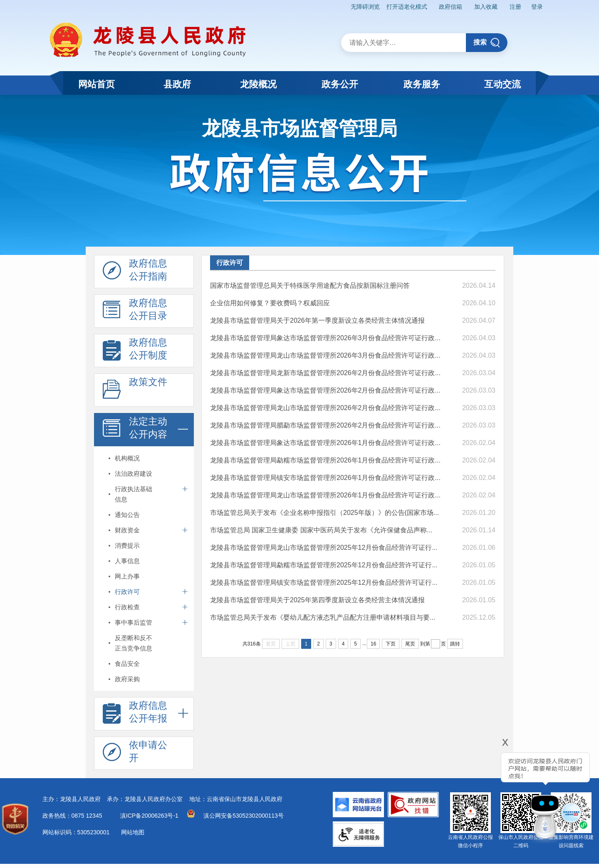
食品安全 (127, 664)
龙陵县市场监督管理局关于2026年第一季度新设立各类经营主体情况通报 (317, 320)
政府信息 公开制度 (135, 351)
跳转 (455, 644)
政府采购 (127, 679)
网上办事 (127, 576)
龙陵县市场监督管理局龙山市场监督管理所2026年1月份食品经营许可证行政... (325, 495)
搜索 (487, 43)
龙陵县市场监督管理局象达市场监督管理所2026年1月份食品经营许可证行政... (325, 443)
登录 (537, 7)
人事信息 (127, 561)
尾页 (410, 644)
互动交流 (502, 84)
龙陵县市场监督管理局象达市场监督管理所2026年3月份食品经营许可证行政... (325, 338)
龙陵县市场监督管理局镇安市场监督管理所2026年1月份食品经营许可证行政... (325, 478)
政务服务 (422, 84)
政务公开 (340, 84)
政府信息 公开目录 (135, 312)
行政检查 (127, 607)
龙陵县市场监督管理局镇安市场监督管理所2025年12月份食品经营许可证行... (324, 582)
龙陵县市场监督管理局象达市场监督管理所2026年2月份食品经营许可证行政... (325, 390)
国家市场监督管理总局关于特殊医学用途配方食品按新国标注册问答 (310, 286)
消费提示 (127, 545)
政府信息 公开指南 (135, 272)
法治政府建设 (134, 474)
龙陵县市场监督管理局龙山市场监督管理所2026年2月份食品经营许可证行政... (325, 408)
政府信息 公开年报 (135, 714)
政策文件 (135, 391)
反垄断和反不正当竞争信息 (134, 643)
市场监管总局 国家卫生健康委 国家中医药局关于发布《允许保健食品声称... (321, 530)
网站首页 (97, 84)
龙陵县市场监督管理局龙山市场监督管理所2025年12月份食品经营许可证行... (324, 548)
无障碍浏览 (365, 7)
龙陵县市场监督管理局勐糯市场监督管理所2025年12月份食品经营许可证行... (324, 565)
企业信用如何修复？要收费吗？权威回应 (270, 303)
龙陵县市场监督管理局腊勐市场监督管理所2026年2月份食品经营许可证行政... (325, 425)
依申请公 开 (135, 754)
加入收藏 (486, 7)
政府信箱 (450, 7)
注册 (515, 7)
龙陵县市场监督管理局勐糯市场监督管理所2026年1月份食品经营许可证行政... (325, 460)
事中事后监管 (134, 622)
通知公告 (127, 515)
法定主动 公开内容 (135, 430)
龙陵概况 (258, 84)
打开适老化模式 (407, 7)
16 (373, 644)
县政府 (177, 84)
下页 (391, 644)
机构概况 (127, 458)
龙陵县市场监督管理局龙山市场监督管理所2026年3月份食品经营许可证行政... (325, 355)
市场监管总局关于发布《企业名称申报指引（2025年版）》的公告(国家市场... (324, 513)
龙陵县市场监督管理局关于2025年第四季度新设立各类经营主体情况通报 (317, 600)
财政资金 (127, 530)
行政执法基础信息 (134, 494)
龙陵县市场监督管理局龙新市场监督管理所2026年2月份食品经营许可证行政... (325, 373)
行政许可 (127, 592)
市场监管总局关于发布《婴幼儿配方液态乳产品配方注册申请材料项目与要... (323, 617)
